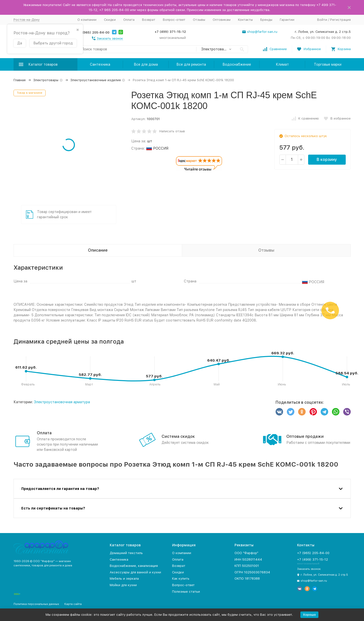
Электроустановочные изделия (96, 80)
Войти (322, 20)
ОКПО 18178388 (247, 579)
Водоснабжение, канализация (134, 566)
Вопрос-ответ (174, 20)
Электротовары (46, 80)
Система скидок (178, 436)
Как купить (181, 579)
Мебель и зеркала (124, 579)
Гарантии (287, 20)
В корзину (327, 160)
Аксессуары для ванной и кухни (135, 572)
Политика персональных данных (36, 604)
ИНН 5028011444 (248, 559)
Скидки (110, 20)
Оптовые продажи (305, 436)
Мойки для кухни (123, 585)
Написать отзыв (172, 131)
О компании (87, 20)
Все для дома (146, 64)
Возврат (149, 20)
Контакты (245, 20)
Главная (20, 80)
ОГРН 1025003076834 (252, 572)
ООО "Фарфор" (246, 553)
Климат (282, 64)
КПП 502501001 (247, 566)
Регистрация (340, 20)
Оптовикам (222, 20)
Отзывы (199, 20)
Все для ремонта (191, 64)
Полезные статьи (186, 592)
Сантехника (100, 64)
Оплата (129, 20)
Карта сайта (73, 604)
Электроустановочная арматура (62, 402)
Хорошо (309, 615)
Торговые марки (328, 64)
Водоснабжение (237, 64)
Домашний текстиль (126, 553)
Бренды (266, 20)
